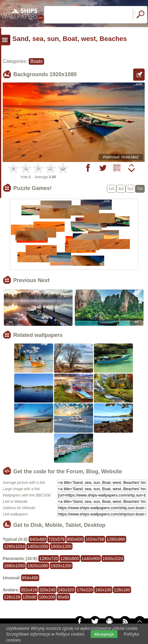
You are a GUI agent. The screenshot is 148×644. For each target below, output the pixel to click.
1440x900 (91, 558)
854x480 (30, 578)
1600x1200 (61, 546)
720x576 (56, 539)
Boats (36, 61)
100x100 (47, 597)
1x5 (112, 189)
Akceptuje (104, 634)
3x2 (121, 189)
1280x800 (70, 558)
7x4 (140, 189)
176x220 (85, 590)
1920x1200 (61, 566)
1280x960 (116, 539)
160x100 (103, 590)
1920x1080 (38, 566)
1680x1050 (14, 566)
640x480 (38, 539)
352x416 (29, 590)
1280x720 (49, 558)
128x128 (12, 597)
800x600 (75, 539)
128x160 (122, 590)
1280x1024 (14, 546)
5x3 (130, 189)
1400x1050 (38, 546)
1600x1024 (113, 558)
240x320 (66, 590)
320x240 (47, 590)
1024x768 (95, 539)
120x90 (30, 597)
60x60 (63, 597)
